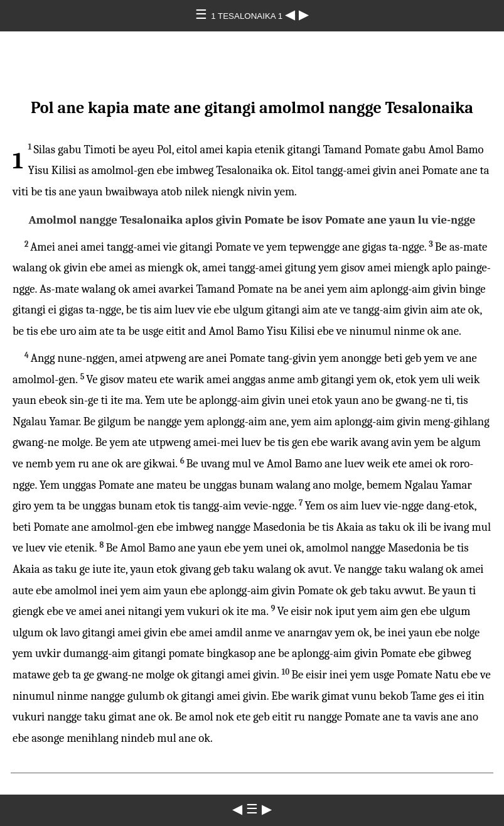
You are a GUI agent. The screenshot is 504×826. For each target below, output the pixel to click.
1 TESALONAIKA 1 (248, 16)
